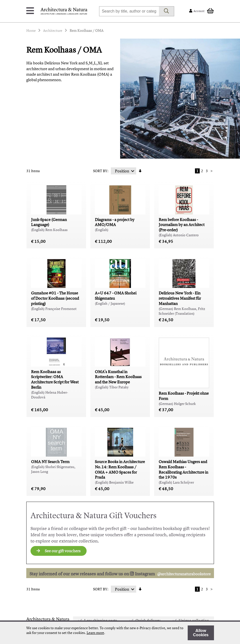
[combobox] (129, 11)
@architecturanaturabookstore (184, 574)
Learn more (95, 633)
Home (31, 30)
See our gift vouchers (59, 551)
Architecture (53, 30)
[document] (120, 633)
